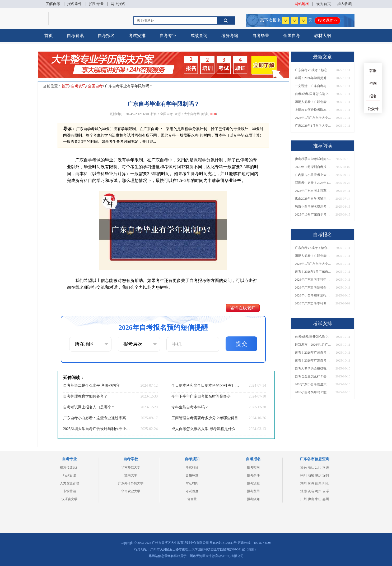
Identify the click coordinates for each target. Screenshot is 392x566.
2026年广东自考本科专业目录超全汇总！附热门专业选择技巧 (313, 303)
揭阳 (304, 475)
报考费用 (253, 491)
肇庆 (318, 475)
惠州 (326, 499)
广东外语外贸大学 (131, 483)
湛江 (311, 467)
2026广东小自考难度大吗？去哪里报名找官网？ (313, 384)
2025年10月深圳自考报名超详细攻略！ (313, 167)
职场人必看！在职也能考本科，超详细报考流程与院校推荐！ (313, 102)
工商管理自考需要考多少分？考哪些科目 (205, 418)
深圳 (326, 475)
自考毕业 (261, 36)
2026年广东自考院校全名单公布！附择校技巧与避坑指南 (313, 287)
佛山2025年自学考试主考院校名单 (313, 199)
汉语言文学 (69, 499)
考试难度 (192, 491)
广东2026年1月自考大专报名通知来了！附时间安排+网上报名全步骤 (313, 126)
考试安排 (137, 36)
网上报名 (118, 4)
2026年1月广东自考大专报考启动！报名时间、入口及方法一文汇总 (313, 118)
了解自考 (53, 4)
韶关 (318, 483)
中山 (318, 499)
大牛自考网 (192, 114)
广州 (304, 499)
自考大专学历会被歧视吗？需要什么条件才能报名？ (313, 368)
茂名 (311, 491)
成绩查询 (199, 36)
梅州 (318, 491)
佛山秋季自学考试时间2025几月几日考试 (313, 159)
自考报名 (106, 36)
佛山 (311, 499)
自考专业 (168, 36)
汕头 (304, 467)
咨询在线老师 (243, 308)
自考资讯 (75, 36)
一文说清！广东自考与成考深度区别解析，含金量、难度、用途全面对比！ (313, 86)
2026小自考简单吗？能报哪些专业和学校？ (313, 392)
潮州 (304, 483)
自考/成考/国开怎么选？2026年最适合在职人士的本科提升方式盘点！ (313, 94)
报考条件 (253, 475)
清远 (304, 491)
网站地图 (302, 4)
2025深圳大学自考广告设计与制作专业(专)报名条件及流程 (97, 429)
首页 (49, 36)
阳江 (326, 483)
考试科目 (192, 467)
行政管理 (69, 475)
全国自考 (292, 36)
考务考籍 (230, 36)
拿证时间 (192, 483)
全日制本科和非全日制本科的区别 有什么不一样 (205, 385)
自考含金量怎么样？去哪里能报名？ (313, 376)
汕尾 (311, 475)
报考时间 (253, 467)
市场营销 (69, 491)
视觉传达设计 (69, 467)
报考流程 (253, 483)
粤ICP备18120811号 (223, 543)
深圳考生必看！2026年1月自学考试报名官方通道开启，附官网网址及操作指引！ (313, 183)
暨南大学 (131, 475)
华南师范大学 (131, 467)
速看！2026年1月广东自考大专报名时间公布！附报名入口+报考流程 (313, 272)
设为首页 (324, 4)
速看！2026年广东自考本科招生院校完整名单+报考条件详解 (313, 360)
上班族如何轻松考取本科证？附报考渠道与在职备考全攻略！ (313, 110)
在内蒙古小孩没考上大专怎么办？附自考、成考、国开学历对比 (313, 175)
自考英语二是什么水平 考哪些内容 (91, 385)
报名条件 (74, 4)
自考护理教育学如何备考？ (85, 396)
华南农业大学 (131, 491)
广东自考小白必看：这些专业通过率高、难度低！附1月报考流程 (97, 418)
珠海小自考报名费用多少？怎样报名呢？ (313, 207)
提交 (241, 344)
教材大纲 (323, 36)
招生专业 (96, 4)
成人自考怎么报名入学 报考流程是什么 (203, 429)
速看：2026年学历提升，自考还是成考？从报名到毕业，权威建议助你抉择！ (313, 78)
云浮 (326, 491)
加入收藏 (344, 4)
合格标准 (192, 475)
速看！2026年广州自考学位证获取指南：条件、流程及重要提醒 (313, 353)
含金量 (192, 499)
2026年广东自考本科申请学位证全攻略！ (313, 280)
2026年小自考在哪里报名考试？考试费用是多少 (313, 295)
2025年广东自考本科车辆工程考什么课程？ (313, 191)
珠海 (311, 483)
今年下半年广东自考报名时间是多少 (201, 396)
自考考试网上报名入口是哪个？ (89, 407)
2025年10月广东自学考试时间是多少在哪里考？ (313, 214)
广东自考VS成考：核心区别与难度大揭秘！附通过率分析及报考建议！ (313, 70)
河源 (326, 467)
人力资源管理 (69, 483)
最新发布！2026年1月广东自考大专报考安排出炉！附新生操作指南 (313, 345)
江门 (318, 467)
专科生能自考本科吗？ (190, 407)
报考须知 (253, 499)
